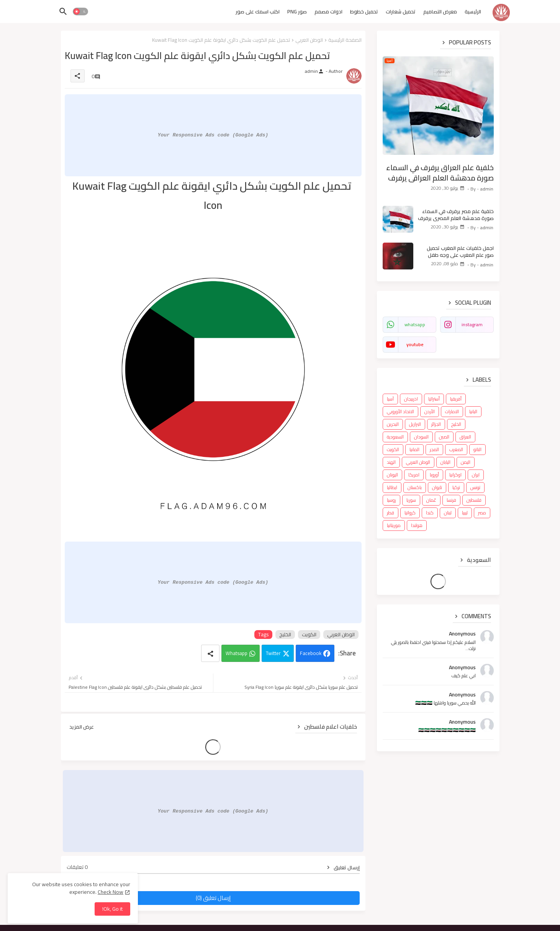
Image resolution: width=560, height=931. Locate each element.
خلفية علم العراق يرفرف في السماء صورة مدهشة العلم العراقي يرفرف (440, 173)
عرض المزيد (82, 727)
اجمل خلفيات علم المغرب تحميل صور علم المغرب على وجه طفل (460, 251)
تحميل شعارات (401, 11)
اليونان (392, 475)
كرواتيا (410, 513)
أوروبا (434, 475)
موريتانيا (394, 525)
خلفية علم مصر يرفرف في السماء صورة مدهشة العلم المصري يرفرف (456, 215)
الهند (391, 462)
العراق (465, 437)
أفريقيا (456, 399)
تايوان (437, 487)
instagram (472, 324)
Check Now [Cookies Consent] (111, 892)
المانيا (414, 449)
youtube (415, 344)
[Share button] (210, 653)
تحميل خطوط (364, 11)
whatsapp (415, 324)
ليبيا (465, 513)
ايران (476, 475)
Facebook (311, 653)
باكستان (415, 487)
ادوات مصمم (328, 11)
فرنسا (451, 500)
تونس (475, 487)
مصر (482, 513)
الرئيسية (473, 11)
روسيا (391, 500)
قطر (391, 513)
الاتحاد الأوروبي (400, 411)
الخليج (285, 635)
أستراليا (434, 399)
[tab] (473, 13)
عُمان (431, 500)
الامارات (452, 411)
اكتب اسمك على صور (258, 11)
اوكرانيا (455, 475)
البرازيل (415, 424)
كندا (430, 513)
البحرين (393, 424)
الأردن (430, 411)
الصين (444, 437)
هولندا (417, 525)
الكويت (309, 635)
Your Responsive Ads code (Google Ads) (213, 135)
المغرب (456, 449)
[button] (80, 11)
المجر (434, 449)
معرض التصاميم (440, 11)
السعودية (395, 437)
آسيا (390, 399)
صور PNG (297, 11)
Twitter (273, 653)
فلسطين (474, 500)
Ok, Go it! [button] (112, 909)
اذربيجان (411, 399)
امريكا (414, 475)
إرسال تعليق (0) (213, 898)
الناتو (477, 449)
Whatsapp (237, 653)
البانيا (473, 411)
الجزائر (436, 424)
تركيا (456, 487)
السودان (421, 437)
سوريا (411, 500)
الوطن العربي (309, 40)
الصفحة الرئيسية (345, 40)
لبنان (448, 513)
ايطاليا (392, 487)
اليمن (466, 462)
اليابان (445, 462)
